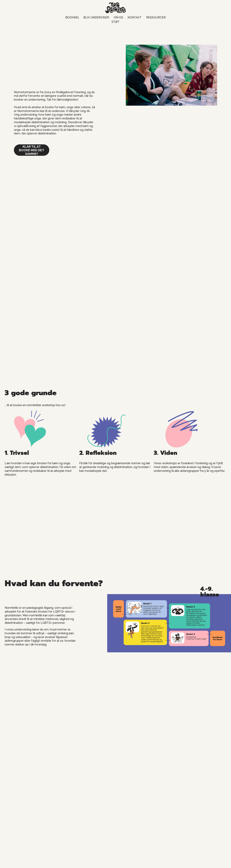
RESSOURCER (156, 17)
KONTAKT (135, 17)
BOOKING (72, 17)
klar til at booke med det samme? (32, 150)
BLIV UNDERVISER (96, 17)
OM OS (118, 17)
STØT (115, 22)
